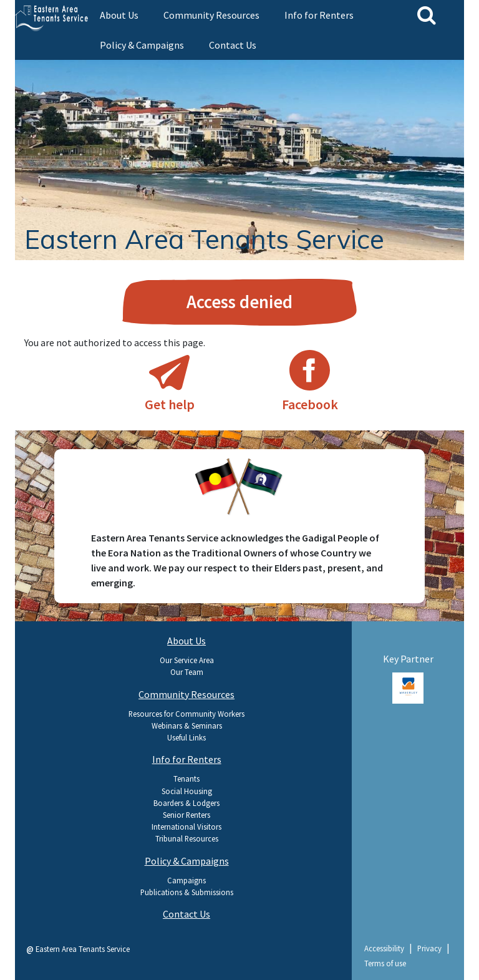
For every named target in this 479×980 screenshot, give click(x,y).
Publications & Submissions (187, 892)
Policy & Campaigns (142, 45)
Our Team (187, 672)
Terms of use (385, 963)
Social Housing (187, 791)
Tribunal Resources (187, 838)
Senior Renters (186, 815)
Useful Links (186, 737)
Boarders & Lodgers (186, 803)
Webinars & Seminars (187, 725)
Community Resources (211, 15)
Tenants (186, 779)
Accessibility (384, 948)
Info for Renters (319, 15)
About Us (119, 15)
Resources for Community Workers (186, 714)
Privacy (429, 948)
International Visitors (186, 827)
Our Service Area (187, 660)
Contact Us (233, 45)
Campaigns (186, 880)
